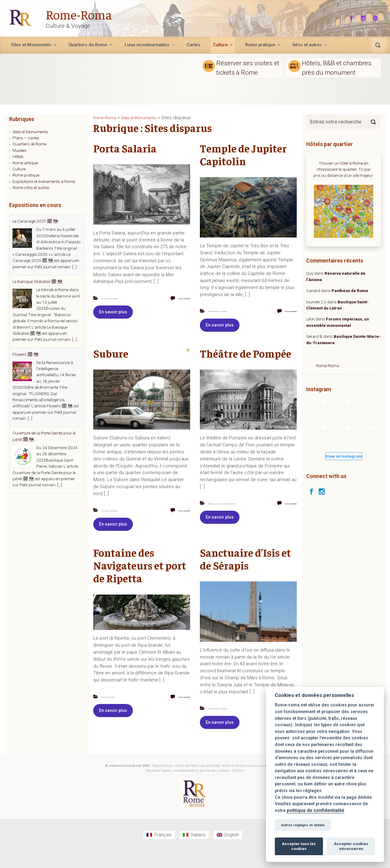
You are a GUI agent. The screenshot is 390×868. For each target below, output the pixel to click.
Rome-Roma (83, 13)
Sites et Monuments (30, 132)
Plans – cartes (26, 138)
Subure (111, 359)
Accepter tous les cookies (299, 846)
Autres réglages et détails (303, 825)
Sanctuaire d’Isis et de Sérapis (245, 570)
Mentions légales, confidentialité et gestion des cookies (188, 788)
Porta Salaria (125, 148)
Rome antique (25, 163)
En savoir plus (113, 318)
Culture (19, 169)
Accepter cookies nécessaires (351, 846)
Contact (238, 788)
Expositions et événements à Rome (44, 181)
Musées (19, 150)
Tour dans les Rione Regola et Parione (220, 514)
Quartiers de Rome (29, 144)
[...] (74, 267)
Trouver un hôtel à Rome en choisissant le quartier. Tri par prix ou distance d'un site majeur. (344, 169)
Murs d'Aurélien (114, 298)
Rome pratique (26, 175)
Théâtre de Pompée (246, 359)
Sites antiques (113, 516)
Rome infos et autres (31, 188)
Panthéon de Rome (350, 291)
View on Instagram (344, 456)
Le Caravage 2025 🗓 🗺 (35, 221)
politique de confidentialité (316, 811)
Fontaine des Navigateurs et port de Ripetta (140, 577)
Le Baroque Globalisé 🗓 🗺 (37, 281)
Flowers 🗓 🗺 (26, 354)
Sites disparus (105, 304)
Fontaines (109, 708)
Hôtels (18, 156)
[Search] (373, 122)
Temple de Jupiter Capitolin (243, 154)
